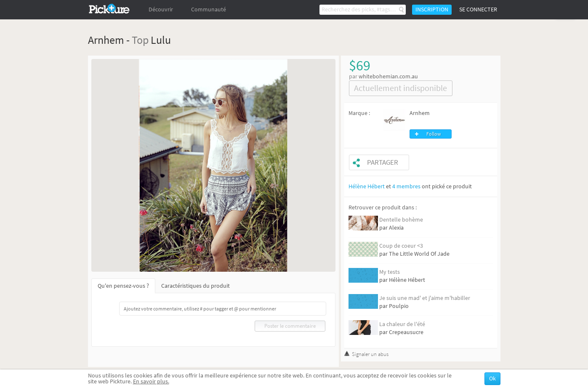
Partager (383, 162)
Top (140, 40)
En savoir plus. (151, 381)
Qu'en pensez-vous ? (123, 286)
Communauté (209, 9)
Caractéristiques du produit (196, 286)
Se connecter (478, 9)
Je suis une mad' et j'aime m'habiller (425, 298)
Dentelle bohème (401, 220)
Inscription (432, 9)
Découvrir (161, 9)
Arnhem (420, 113)
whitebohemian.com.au (388, 76)
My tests (390, 272)
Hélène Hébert (367, 186)
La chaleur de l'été (402, 324)
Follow (434, 134)
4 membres (406, 186)
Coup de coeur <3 (401, 246)
